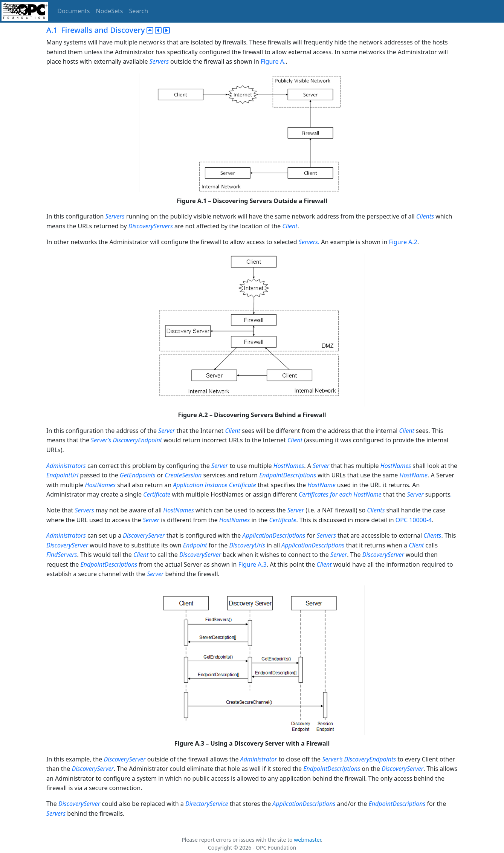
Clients (425, 216)
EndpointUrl (62, 475)
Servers (159, 61)
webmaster (307, 840)
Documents (73, 11)
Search (139, 11)
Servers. (309, 242)
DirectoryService (207, 804)
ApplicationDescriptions (274, 535)
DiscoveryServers (151, 226)
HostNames (289, 466)
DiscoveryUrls (247, 545)
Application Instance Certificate (214, 485)
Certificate (157, 494)
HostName (414, 475)
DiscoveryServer (144, 535)
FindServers (62, 555)
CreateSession (183, 475)
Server (166, 431)
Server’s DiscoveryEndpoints (359, 759)
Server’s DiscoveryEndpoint (126, 440)
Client (290, 226)
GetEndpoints (138, 475)
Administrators (66, 466)
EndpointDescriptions (288, 475)
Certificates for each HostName (341, 494)
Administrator (259, 759)
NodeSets (110, 11)
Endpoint (195, 545)
